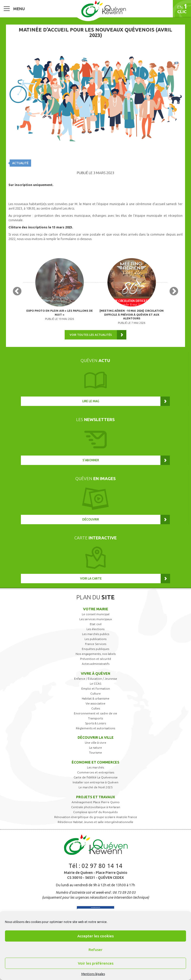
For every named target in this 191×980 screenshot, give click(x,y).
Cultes (96, 708)
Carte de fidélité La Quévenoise (96, 777)
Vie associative (95, 703)
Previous (17, 292)
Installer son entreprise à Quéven (95, 782)
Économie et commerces (95, 762)
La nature (95, 748)
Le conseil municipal (96, 614)
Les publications (95, 639)
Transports (95, 718)
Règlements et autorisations (95, 728)
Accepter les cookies (95, 936)
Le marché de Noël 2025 (96, 787)
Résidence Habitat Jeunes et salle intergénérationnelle (95, 822)
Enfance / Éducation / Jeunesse (96, 679)
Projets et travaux (95, 797)
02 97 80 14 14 (102, 866)
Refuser (95, 950)
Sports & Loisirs (95, 723)
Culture (95, 693)
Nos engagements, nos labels (96, 654)
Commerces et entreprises (96, 772)
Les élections (95, 629)
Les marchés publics (96, 634)
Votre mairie (96, 609)
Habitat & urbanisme (96, 698)
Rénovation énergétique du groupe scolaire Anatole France (96, 817)
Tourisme (95, 752)
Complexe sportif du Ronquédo (95, 812)
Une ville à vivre (95, 743)
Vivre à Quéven (95, 674)
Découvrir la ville (96, 737)
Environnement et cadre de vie (95, 713)
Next (174, 292)
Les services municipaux (96, 619)
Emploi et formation (96, 689)
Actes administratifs (96, 664)
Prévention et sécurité (96, 659)
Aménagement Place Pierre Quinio (96, 802)
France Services (96, 644)
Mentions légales (93, 974)
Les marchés (95, 767)
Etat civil (96, 624)
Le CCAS (95, 684)
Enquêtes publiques (95, 649)
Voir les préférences (96, 963)
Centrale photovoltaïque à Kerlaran (96, 807)
